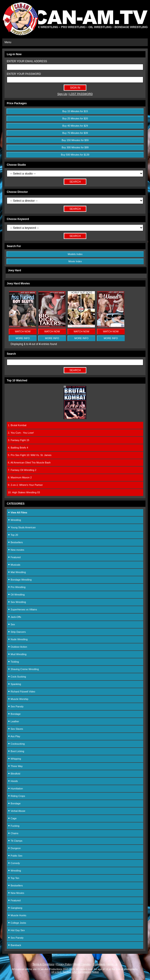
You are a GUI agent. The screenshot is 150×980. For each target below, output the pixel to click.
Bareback (15, 945)
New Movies (16, 893)
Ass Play (14, 736)
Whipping (14, 759)
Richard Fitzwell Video (22, 692)
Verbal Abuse (17, 811)
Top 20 (13, 535)
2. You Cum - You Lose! (21, 433)
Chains (13, 833)
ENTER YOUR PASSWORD (24, 74)
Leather (13, 721)
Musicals (14, 565)
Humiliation (15, 789)
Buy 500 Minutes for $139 (75, 155)
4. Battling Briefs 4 (18, 448)
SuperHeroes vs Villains (22, 609)
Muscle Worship (18, 699)
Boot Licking (16, 751)
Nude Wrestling (18, 639)
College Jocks (17, 923)
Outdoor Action (18, 647)
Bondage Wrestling (20, 580)
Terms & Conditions (43, 964)
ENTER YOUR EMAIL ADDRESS (27, 61)
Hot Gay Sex (16, 930)
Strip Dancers (17, 632)
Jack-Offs (14, 617)
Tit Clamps (15, 841)
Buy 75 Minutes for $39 (75, 133)
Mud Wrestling (17, 654)
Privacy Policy (64, 964)
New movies (16, 550)
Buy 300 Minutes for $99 (75, 147)
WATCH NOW (23, 331)
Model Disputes (82, 964)
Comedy (14, 863)
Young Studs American (22, 527)
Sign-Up (62, 94)
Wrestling (14, 520)
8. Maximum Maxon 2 (20, 477)
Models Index (75, 254)
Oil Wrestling (16, 595)
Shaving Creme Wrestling (23, 669)
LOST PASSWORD (81, 94)
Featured (14, 557)
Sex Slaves (15, 729)
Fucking (14, 826)
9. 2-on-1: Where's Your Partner (25, 485)
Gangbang (15, 908)
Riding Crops (16, 796)
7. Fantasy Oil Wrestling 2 (22, 470)
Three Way (15, 766)
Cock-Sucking (17, 677)
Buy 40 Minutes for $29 (75, 126)
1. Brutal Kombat (17, 425)
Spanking (14, 684)
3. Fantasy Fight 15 (19, 440)
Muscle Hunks (17, 915)
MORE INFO (23, 338)
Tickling (13, 662)
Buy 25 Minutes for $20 (75, 118)
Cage (12, 818)
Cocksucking (16, 744)
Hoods (13, 781)
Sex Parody (16, 706)
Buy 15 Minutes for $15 (75, 111)
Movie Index (75, 261)
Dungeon (14, 848)
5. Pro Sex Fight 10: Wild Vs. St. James (30, 455)
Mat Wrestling (17, 572)
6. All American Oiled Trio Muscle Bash (29, 463)
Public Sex (15, 856)
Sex (11, 624)
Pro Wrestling (17, 587)
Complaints (99, 964)
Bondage (14, 714)
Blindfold (14, 774)
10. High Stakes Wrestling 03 (24, 492)
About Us (112, 964)
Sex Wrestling (17, 602)
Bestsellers (15, 542)
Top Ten (14, 878)
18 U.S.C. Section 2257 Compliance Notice (75, 972)
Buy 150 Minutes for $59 (75, 140)
